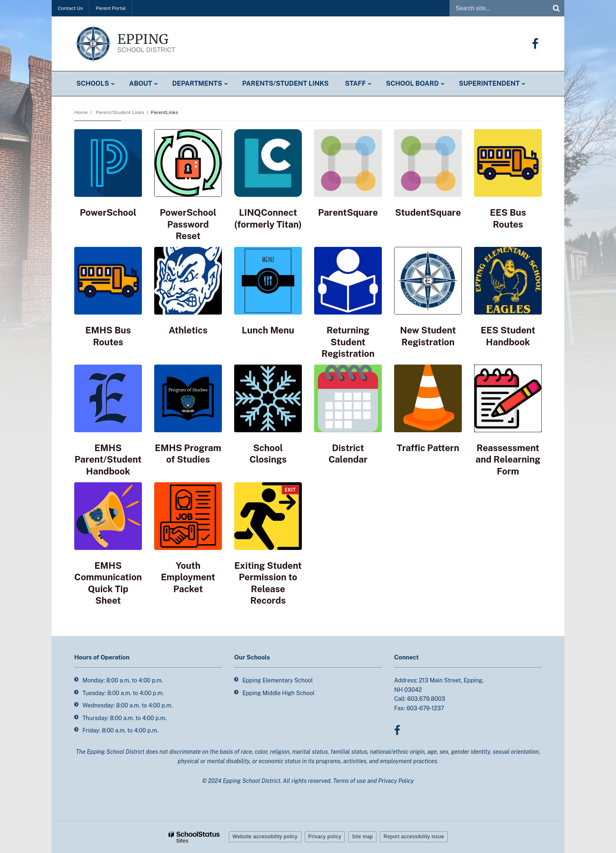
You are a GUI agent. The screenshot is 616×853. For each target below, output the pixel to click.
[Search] (556, 8)
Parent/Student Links (120, 112)
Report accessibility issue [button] (414, 837)
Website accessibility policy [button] (265, 837)
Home (81, 112)
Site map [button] (362, 837)
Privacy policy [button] (325, 837)
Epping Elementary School (278, 680)
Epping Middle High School (278, 693)
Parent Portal (111, 8)
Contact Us (70, 8)
